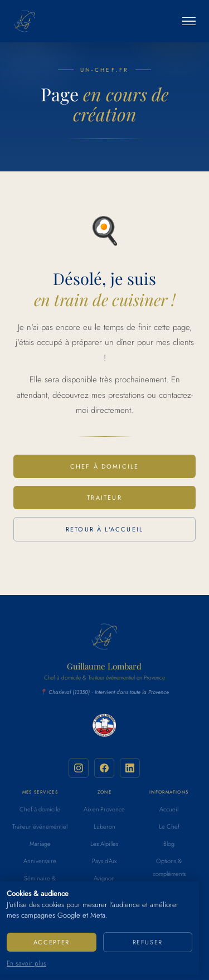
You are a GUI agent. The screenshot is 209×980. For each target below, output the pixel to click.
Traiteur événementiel (40, 826)
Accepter (52, 942)
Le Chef (169, 826)
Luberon (104, 826)
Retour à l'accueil (104, 529)
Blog (169, 844)
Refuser (148, 942)
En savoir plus (26, 963)
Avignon (104, 878)
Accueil (169, 809)
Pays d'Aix (104, 861)
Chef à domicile (105, 466)
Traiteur (104, 498)
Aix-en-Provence (104, 809)
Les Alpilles (104, 844)
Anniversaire (40, 861)
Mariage (40, 844)
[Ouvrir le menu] (189, 21)
